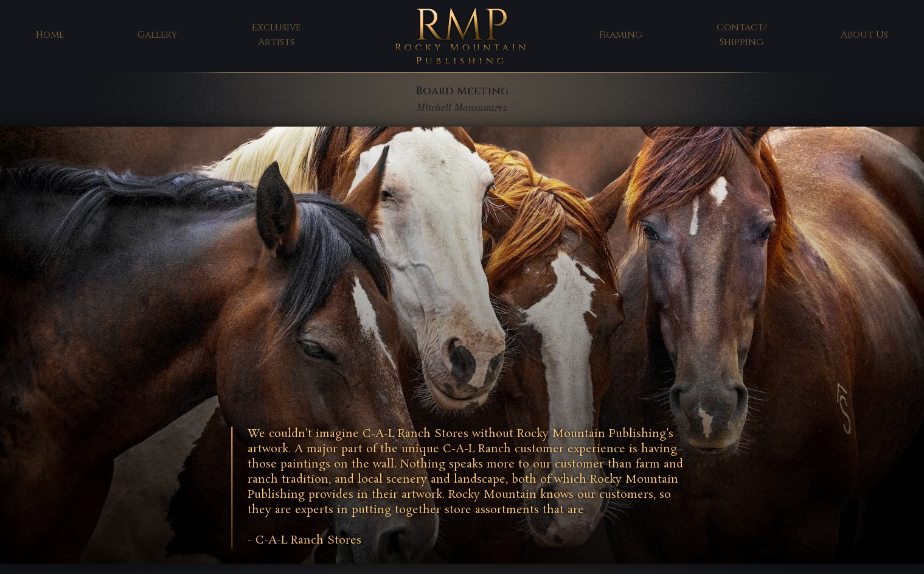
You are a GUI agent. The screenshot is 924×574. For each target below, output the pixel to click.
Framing (621, 35)
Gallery (158, 35)
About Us (864, 35)
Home (50, 35)
